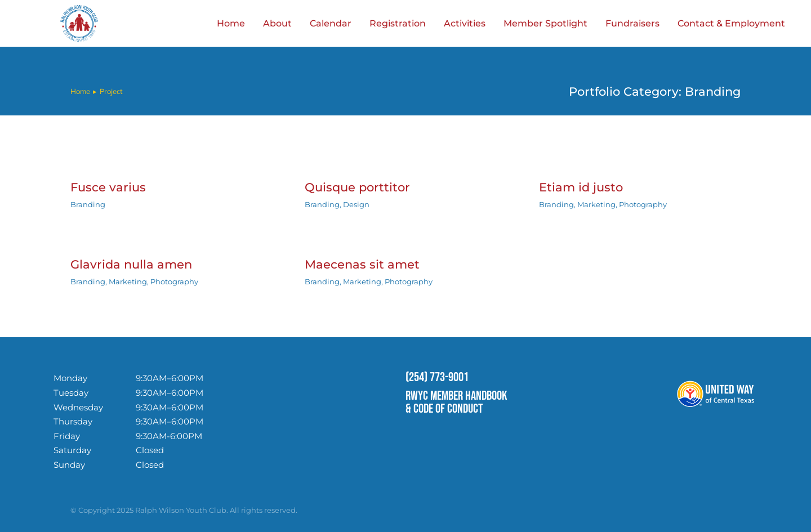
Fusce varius (108, 187)
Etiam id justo (581, 187)
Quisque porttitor (357, 187)
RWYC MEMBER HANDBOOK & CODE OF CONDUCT (456, 402)
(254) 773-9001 (437, 377)
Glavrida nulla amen (131, 264)
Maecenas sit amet (362, 264)
